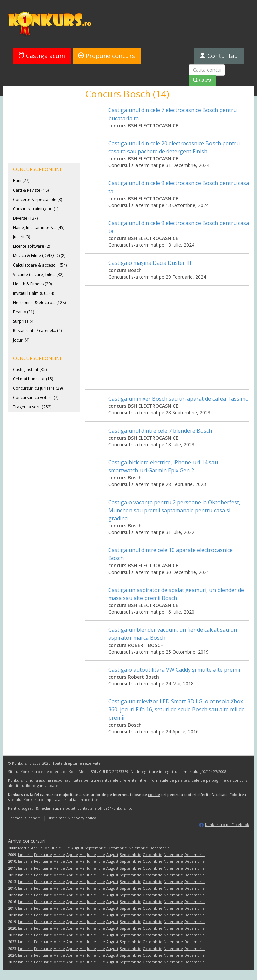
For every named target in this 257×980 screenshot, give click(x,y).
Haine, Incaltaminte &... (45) (39, 228)
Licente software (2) (31, 246)
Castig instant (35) (30, 369)
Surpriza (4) (24, 321)
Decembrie (159, 848)
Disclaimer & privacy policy (72, 818)
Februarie (43, 855)
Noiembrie (138, 848)
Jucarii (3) (22, 237)
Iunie (56, 848)
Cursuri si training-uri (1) (36, 209)
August (77, 848)
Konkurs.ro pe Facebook (227, 824)
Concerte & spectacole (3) (37, 199)
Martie (24, 848)
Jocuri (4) (21, 340)
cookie (154, 794)
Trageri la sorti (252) (32, 407)
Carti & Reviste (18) (31, 190)
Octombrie (117, 848)
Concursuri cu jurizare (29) (38, 388)
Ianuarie (25, 855)
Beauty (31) (24, 312)
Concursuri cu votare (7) (36, 398)
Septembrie (95, 848)
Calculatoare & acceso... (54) (40, 265)
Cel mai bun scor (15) (33, 379)
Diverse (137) (25, 218)
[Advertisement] (167, 332)
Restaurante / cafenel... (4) (37, 331)
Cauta (202, 80)
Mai (47, 848)
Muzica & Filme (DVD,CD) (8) (39, 256)
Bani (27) (21, 181)
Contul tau (219, 56)
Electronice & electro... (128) (39, 303)
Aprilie (37, 848)
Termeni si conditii (25, 818)
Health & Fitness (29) (32, 284)
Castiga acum (42, 56)
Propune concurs (106, 56)
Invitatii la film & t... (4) (33, 293)
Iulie (66, 848)
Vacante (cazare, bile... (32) (38, 274)
